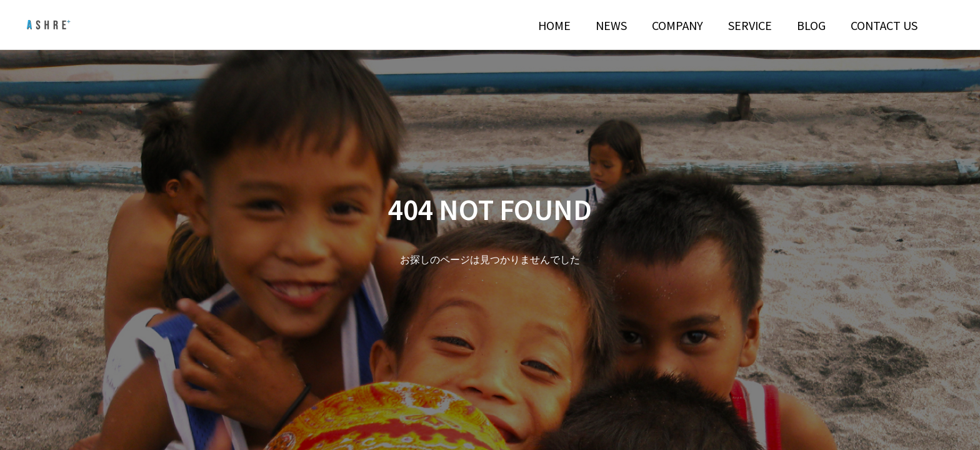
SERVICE (750, 25)
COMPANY (677, 25)
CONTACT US (884, 25)
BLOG (811, 25)
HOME (554, 25)
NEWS (611, 25)
